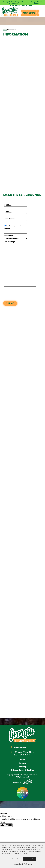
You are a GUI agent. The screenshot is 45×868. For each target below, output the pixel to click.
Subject (7, 228)
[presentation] (21, 295)
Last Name (8, 212)
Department (8, 235)
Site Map (23, 766)
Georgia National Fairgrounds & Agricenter (13, 3)
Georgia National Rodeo (36, 3)
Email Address (9, 219)
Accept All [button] (30, 859)
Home (5, 30)
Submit (10, 303)
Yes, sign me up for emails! (14, 226)
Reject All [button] (15, 859)
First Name (8, 205)
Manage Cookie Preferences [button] (23, 864)
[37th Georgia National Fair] (10, 11)
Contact (22, 763)
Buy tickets (29, 13)
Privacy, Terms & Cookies (23, 770)
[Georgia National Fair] (23, 735)
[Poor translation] (9, 825)
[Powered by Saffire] (27, 782)
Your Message (9, 241)
